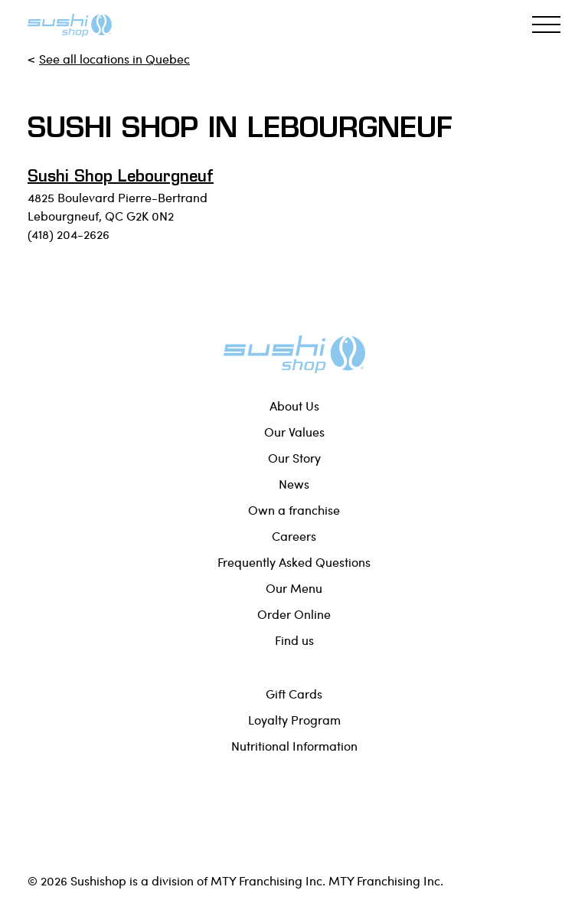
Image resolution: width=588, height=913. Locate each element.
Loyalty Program (294, 720)
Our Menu (294, 588)
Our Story (294, 458)
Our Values (294, 432)
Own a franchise (294, 510)
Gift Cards (294, 694)
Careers (294, 536)
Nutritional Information (294, 746)
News (294, 484)
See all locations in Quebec (114, 59)
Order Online (294, 614)
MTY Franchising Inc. (386, 880)
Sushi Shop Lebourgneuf (121, 178)
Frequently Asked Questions (294, 562)
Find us (294, 640)
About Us (294, 406)
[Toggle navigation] (546, 25)
